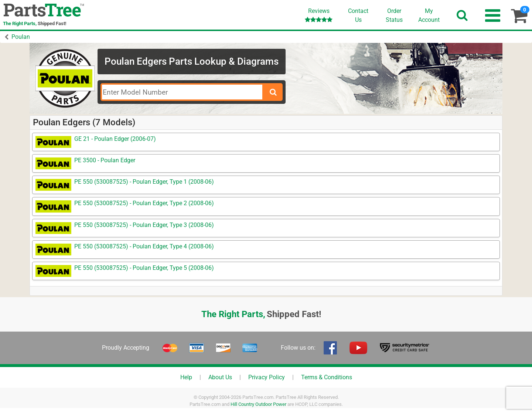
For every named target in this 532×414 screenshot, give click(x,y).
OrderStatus (394, 15)
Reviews (319, 15)
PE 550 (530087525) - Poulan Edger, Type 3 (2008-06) (144, 225)
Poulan (21, 37)
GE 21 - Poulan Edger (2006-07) (115, 139)
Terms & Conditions (327, 377)
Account (429, 15)
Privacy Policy (267, 377)
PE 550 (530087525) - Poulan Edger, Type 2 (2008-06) (144, 203)
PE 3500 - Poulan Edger (105, 160)
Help (186, 377)
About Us (220, 377)
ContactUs (358, 15)
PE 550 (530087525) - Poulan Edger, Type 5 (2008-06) (144, 268)
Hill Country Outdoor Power (258, 404)
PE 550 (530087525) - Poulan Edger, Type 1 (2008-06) (144, 182)
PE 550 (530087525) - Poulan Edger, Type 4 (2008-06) (144, 246)
